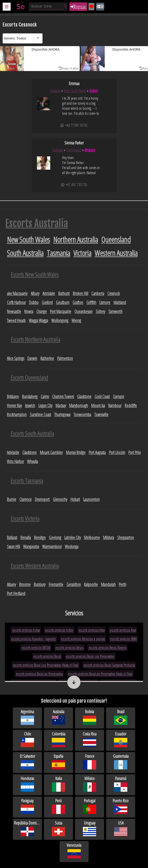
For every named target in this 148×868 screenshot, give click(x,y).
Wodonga (72, 547)
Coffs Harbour (16, 302)
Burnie (12, 499)
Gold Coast (102, 396)
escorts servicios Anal (123, 630)
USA (121, 829)
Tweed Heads (16, 320)
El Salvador (28, 762)
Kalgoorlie (91, 584)
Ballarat (12, 537)
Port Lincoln (117, 452)
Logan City (45, 406)
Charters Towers (63, 396)
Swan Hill (13, 547)
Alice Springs (16, 358)
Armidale (49, 293)
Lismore (105, 302)
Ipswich (30, 406)
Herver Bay (14, 406)
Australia (55, 91)
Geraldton (74, 584)
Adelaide (13, 452)
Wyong (76, 320)
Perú (58, 806)
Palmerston (65, 358)
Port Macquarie (61, 311)
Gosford (47, 302)
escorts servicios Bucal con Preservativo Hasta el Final (46, 665)
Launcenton (91, 499)
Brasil (121, 717)
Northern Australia (76, 239)
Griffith (91, 302)
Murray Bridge (76, 452)
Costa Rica (90, 740)
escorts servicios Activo (59, 630)
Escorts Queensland (29, 378)
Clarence (26, 499)
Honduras (27, 784)
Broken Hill (81, 293)
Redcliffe (131, 406)
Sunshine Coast (40, 415)
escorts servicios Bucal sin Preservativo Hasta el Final (100, 674)
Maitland (120, 302)
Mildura (109, 537)
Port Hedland (16, 593)
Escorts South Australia (32, 433)
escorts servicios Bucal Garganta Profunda (109, 665)
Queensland (74, 150)
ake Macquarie (17, 293)
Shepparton (126, 537)
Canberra (98, 293)
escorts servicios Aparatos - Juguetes (33, 639)
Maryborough (79, 406)
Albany (11, 584)
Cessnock (114, 293)
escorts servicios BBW (123, 639)
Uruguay (90, 829)
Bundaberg (30, 396)
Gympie (119, 396)
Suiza (58, 829)
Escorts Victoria (25, 519)
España (58, 762)
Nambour (115, 406)
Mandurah (108, 584)
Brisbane (90, 150)
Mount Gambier (51, 452)
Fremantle (56, 584)
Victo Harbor (15, 461)
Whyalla (33, 461)
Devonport (42, 499)
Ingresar (78, 7)
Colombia (59, 740)
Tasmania (58, 253)
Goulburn (63, 302)
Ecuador (121, 740)
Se (21, 6)
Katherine (47, 358)
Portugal (90, 806)
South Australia (25, 253)
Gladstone (84, 396)
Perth (122, 584)
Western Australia (116, 253)
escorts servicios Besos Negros (107, 648)
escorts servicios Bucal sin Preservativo (39, 674)
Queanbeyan (83, 311)
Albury (35, 293)
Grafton (78, 302)
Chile (27, 740)
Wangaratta (31, 547)
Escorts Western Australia (35, 566)
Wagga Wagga (38, 320)
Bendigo (40, 537)
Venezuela (74, 851)
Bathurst (64, 293)
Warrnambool (52, 547)
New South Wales (75, 91)
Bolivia (90, 717)
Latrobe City (73, 537)
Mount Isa (98, 406)
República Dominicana (27, 829)
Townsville (101, 415)
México (90, 784)
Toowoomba (82, 415)
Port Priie (135, 452)
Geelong (55, 537)
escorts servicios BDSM (36, 648)
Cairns (45, 396)
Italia (58, 784)
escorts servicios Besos (69, 648)
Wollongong (60, 320)
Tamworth (115, 311)
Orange (42, 311)
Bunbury (40, 584)
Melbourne (92, 537)
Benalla (26, 537)
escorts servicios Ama (92, 630)
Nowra (29, 311)
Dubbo (34, 302)
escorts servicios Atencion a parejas (83, 639)
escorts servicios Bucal (47, 656)
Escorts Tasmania (27, 481)
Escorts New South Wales (35, 274)
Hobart (75, 499)
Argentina (27, 717)
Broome (25, 584)
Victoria (82, 253)
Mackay (61, 406)
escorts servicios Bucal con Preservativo (90, 656)
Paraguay (27, 806)
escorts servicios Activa (26, 630)
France (90, 762)
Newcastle (14, 311)
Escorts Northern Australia (35, 339)
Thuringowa (62, 415)
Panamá (121, 784)
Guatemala (121, 762)
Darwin (32, 358)
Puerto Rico (121, 806)
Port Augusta (97, 452)
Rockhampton (17, 415)
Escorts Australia (37, 224)
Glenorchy (60, 499)
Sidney (94, 91)
